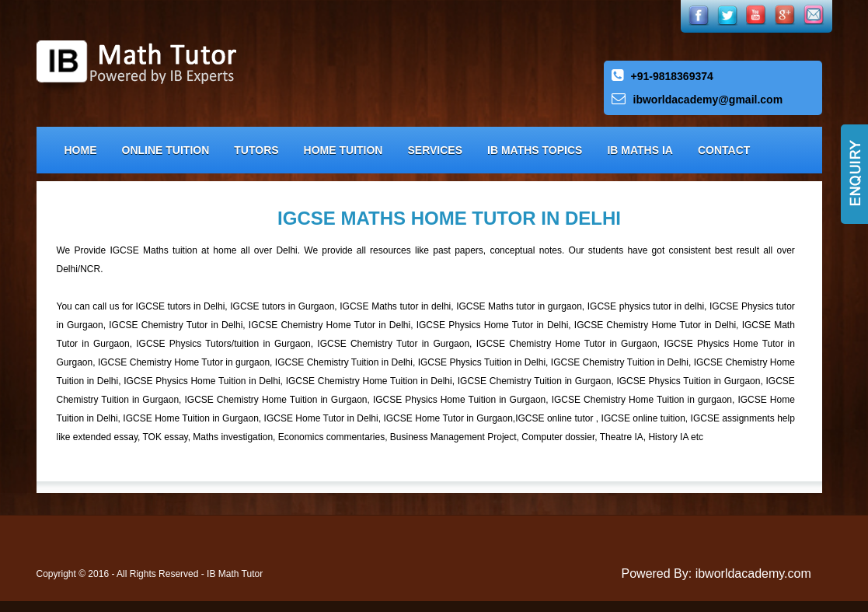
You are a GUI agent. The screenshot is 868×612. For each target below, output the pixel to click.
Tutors (256, 150)
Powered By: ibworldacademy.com (716, 574)
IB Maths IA (640, 150)
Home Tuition (343, 150)
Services (435, 150)
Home (81, 150)
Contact (724, 150)
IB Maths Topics (535, 150)
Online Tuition (166, 150)
